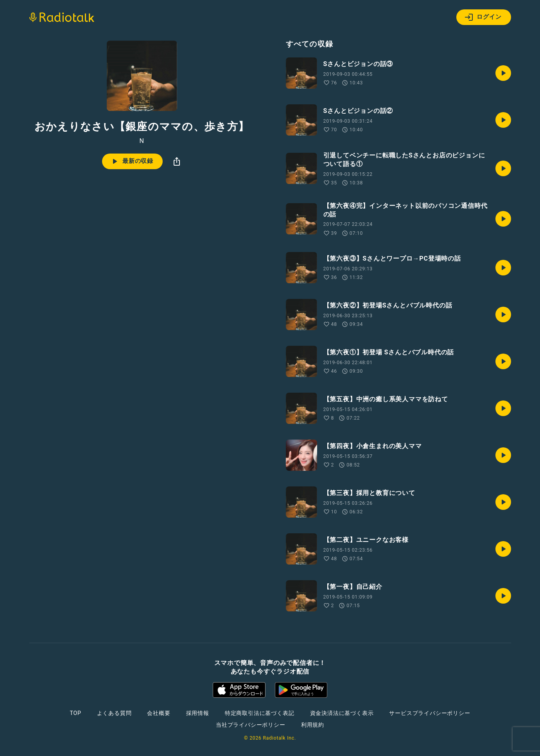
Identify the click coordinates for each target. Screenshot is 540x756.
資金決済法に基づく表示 (342, 713)
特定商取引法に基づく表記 (260, 713)
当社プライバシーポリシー (251, 725)
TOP (75, 713)
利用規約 (313, 725)
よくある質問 (114, 713)
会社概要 (159, 713)
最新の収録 (132, 161)
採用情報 (198, 713)
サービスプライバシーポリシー (430, 713)
